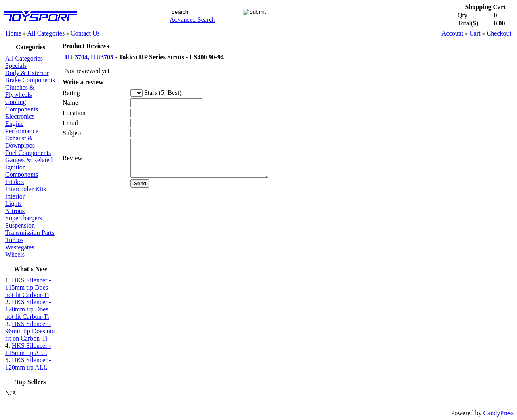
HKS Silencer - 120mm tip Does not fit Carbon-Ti (28, 309)
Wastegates (20, 247)
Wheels (15, 254)
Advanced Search (192, 20)
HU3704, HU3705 (89, 57)
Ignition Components (22, 171)
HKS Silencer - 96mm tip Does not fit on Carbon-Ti (30, 331)
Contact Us (85, 33)
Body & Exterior (27, 73)
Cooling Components (22, 106)
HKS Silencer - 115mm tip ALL (28, 349)
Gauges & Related (29, 160)
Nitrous (15, 211)
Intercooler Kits (26, 189)
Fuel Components (28, 153)
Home (14, 33)
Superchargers (24, 218)
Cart (475, 33)
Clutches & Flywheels (20, 91)
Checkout (499, 33)
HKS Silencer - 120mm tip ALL (28, 364)
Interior (15, 196)
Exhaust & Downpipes (20, 142)
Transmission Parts (30, 233)
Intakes (15, 182)
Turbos (14, 240)
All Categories (46, 33)
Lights (14, 204)
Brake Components (30, 80)
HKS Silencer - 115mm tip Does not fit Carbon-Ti (28, 287)
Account (452, 33)
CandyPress (498, 413)
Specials (16, 66)
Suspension (20, 225)
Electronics (20, 116)
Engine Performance (22, 127)
